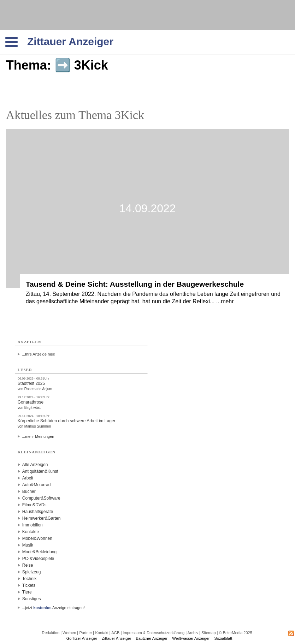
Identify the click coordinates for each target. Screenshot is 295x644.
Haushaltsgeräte (38, 512)
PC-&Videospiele (38, 559)
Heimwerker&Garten (42, 518)
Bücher (29, 491)
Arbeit (28, 478)
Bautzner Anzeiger (152, 638)
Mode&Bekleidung (39, 552)
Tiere (27, 592)
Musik (28, 545)
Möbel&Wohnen (37, 538)
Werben (69, 633)
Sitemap (208, 633)
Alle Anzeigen (35, 465)
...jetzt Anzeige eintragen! (53, 608)
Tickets (29, 585)
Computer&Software (41, 498)
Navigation (23, 32)
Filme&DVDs (34, 505)
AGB (115, 633)
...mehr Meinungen (38, 436)
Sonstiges (32, 599)
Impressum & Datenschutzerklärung (154, 633)
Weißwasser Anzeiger (191, 638)
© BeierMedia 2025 (235, 633)
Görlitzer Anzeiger (82, 638)
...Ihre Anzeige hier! (39, 354)
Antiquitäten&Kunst (40, 471)
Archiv (193, 633)
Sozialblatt (223, 638)
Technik (29, 579)
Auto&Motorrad (37, 485)
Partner (85, 633)
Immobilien (33, 525)
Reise (28, 565)
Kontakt (102, 633)
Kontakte (31, 532)
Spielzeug (32, 572)
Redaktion (51, 633)
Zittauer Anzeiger (116, 638)
